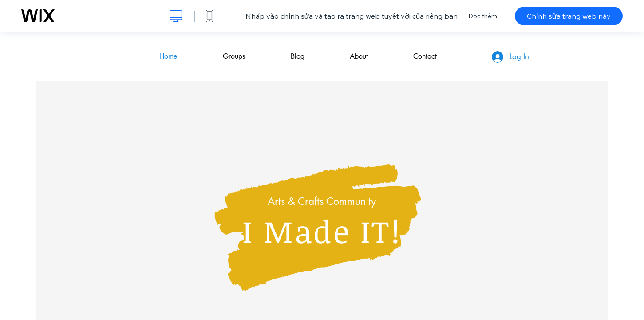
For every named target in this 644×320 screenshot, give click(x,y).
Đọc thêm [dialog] (483, 16)
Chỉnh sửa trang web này (569, 16)
